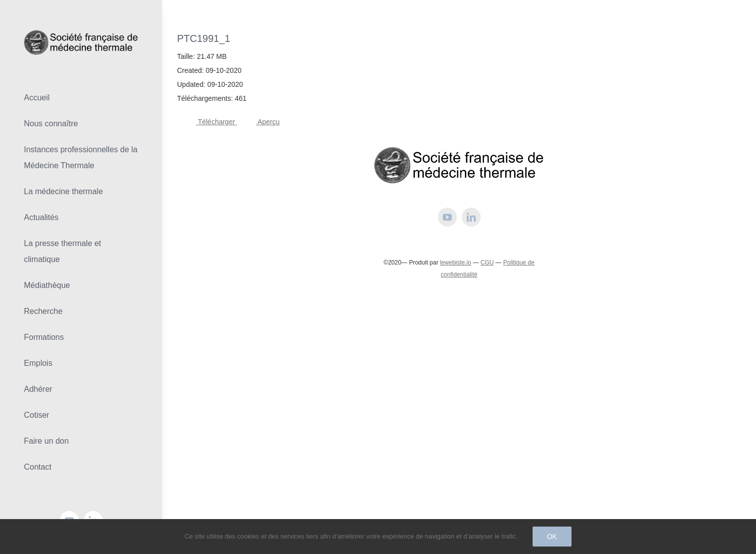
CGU (487, 263)
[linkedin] (471, 217)
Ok (552, 537)
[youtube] (447, 217)
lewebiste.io (456, 263)
